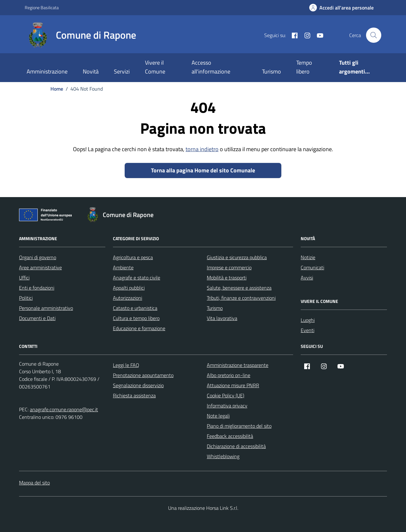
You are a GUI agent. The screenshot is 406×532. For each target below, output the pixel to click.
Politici (26, 298)
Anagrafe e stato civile (137, 278)
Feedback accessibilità (230, 436)
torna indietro (202, 149)
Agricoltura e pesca (133, 257)
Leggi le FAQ (126, 365)
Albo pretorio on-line (229, 375)
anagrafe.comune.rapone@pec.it (64, 409)
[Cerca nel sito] (374, 35)
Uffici (24, 278)
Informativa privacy (227, 406)
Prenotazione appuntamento (143, 375)
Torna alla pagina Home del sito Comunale (203, 170)
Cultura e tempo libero (136, 318)
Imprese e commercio (229, 267)
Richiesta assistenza (134, 395)
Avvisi (307, 278)
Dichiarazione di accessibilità (236, 446)
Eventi (308, 330)
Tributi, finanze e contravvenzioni (241, 298)
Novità (91, 71)
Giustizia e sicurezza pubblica (237, 257)
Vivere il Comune (155, 67)
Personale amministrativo (46, 308)
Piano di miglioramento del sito (239, 426)
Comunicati (312, 267)
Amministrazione (47, 71)
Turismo (272, 71)
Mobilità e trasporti (227, 278)
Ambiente (123, 267)
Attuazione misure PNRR (233, 385)
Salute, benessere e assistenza (239, 288)
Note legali (218, 416)
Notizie (308, 257)
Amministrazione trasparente (238, 365)
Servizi (122, 71)
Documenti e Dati (37, 318)
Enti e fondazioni (37, 288)
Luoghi (308, 320)
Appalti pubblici (129, 288)
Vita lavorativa (222, 318)
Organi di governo (38, 257)
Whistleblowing (223, 456)
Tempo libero (304, 67)
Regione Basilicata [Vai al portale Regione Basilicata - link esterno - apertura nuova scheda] (42, 7)
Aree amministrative (40, 267)
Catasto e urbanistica (135, 308)
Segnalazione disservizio (138, 385)
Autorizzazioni (128, 298)
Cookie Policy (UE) (226, 395)
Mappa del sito (34, 483)
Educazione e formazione (139, 328)
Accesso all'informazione (211, 67)
